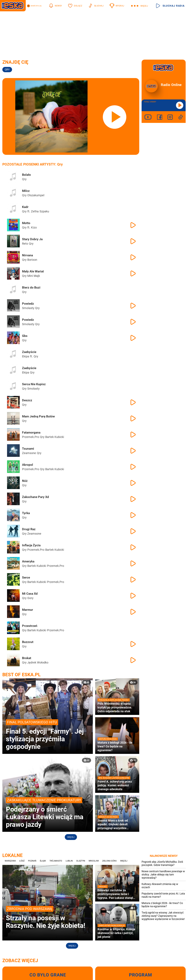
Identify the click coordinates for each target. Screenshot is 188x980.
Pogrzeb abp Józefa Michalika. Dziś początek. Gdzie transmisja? (162, 863)
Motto (26, 223)
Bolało (26, 175)
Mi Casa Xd (30, 594)
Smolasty (28, 308)
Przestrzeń (30, 626)
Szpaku (44, 211)
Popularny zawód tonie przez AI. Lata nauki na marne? (163, 895)
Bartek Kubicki (55, 437)
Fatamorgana (31, 433)
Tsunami (28, 449)
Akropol (28, 465)
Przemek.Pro (31, 437)
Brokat (27, 658)
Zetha (35, 211)
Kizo (34, 227)
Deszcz (27, 400)
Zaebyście (29, 352)
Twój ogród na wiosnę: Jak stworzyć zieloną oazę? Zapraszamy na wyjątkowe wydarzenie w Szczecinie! (163, 916)
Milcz (26, 191)
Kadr (25, 207)
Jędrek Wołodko (38, 662)
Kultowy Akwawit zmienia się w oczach (160, 886)
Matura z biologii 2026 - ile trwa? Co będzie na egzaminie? (162, 905)
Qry (24, 179)
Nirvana (27, 255)
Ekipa (26, 356)
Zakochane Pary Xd (35, 497)
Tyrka (26, 513)
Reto (25, 244)
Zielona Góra (109, 861)
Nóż (25, 481)
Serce (26, 578)
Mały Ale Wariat (33, 271)
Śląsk (43, 861)
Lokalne (12, 855)
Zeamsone (29, 453)
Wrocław (94, 861)
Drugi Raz (29, 529)
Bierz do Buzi (31, 288)
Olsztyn (81, 861)
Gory (30, 598)
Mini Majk (34, 276)
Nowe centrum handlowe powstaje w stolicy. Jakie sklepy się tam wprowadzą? (163, 874)
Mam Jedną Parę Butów (38, 416)
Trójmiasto (56, 861)
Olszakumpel (36, 195)
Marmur (28, 610)
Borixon (32, 260)
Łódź (22, 861)
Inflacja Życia (31, 545)
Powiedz (28, 304)
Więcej (71, 837)
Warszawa (10, 861)
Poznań (32, 861)
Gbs (25, 336)
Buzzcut (28, 642)
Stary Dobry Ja (32, 239)
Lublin (69, 861)
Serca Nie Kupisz (34, 384)
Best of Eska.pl (21, 675)
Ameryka (28, 561)
